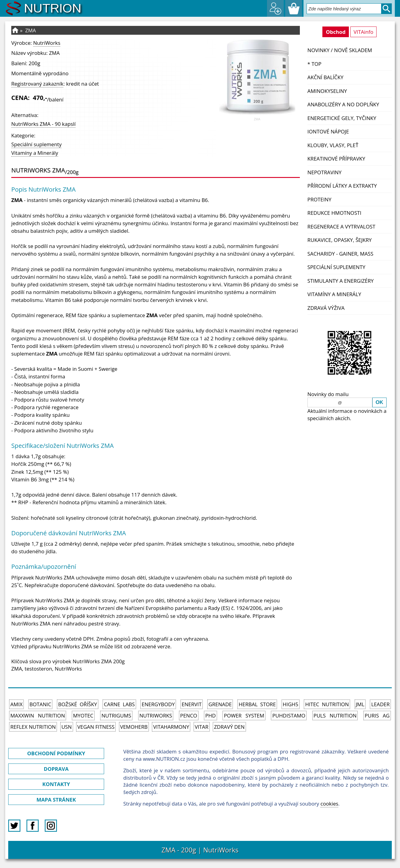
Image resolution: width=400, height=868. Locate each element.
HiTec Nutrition (327, 704)
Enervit (192, 704)
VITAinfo (364, 32)
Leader (380, 704)
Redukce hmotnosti (334, 213)
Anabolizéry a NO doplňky (343, 104)
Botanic (40, 704)
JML (360, 704)
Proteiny (319, 199)
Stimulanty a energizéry (341, 281)
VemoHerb (134, 727)
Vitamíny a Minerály (334, 294)
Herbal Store (257, 704)
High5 (291, 704)
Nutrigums (116, 716)
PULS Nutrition (335, 716)
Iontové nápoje (328, 131)
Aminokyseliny (327, 91)
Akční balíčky (325, 77)
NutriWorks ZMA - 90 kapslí (43, 124)
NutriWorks (47, 43)
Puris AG (377, 716)
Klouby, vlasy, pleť (333, 145)
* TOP (314, 64)
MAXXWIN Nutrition (38, 716)
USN (67, 727)
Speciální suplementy (336, 267)
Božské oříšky (78, 704)
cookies (330, 804)
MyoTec (83, 716)
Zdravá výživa (326, 308)
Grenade (220, 704)
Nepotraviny (325, 172)
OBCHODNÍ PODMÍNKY (56, 753)
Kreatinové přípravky (336, 159)
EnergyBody (158, 704)
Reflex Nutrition (33, 727)
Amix (16, 704)
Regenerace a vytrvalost (341, 227)
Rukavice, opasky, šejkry (340, 240)
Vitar (202, 727)
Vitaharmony (171, 727)
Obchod (336, 32)
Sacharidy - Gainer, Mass (340, 254)
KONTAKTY (56, 784)
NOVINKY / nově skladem (340, 50)
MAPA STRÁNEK (56, 800)
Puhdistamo (289, 716)
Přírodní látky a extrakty (342, 186)
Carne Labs (119, 704)
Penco (189, 716)
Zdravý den (229, 727)
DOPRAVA (56, 769)
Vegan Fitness (96, 727)
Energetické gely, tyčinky (342, 118)
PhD (211, 716)
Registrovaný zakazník (37, 84)
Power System (244, 716)
